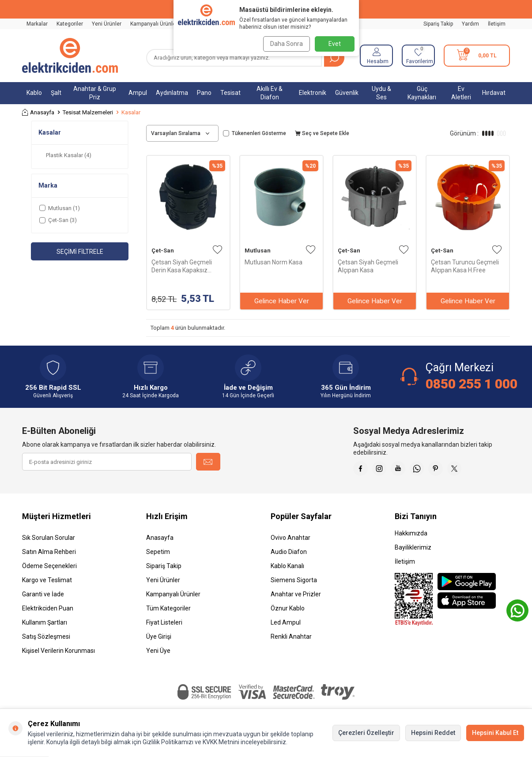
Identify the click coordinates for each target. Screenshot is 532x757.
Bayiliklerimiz (413, 550)
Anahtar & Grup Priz (95, 93)
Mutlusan (258, 250)
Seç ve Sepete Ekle (322, 133)
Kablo (34, 93)
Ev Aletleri (461, 93)
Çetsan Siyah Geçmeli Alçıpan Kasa (368, 266)
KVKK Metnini (220, 742)
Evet (335, 44)
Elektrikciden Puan (48, 611)
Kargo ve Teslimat (47, 583)
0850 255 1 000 (472, 384)
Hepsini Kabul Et (495, 733)
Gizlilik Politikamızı (168, 742)
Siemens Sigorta (294, 583)
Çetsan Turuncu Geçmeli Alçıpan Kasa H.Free (465, 266)
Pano (204, 93)
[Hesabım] (376, 56)
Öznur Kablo (288, 611)
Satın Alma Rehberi (49, 555)
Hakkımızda (411, 536)
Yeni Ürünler (107, 24)
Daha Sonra (285, 44)
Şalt (56, 93)
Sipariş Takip (438, 24)
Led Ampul (286, 625)
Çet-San (163, 250)
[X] (472, 470)
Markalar (37, 24)
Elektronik (313, 93)
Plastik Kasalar (69, 155)
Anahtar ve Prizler (296, 597)
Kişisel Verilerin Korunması (58, 654)
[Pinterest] (450, 470)
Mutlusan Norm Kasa (274, 262)
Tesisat (230, 93)
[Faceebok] (362, 470)
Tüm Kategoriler (168, 611)
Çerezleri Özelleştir (366, 733)
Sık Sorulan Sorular (49, 541)
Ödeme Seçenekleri (49, 569)
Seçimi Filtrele (80, 252)
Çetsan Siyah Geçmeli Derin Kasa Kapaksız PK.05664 (182, 266)
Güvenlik (347, 93)
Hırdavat (494, 93)
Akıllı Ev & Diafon (270, 93)
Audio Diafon (289, 555)
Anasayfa (38, 112)
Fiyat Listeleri (164, 625)
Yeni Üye (158, 654)
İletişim (497, 24)
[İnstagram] (384, 470)
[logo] (70, 56)
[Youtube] (406, 470)
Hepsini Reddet (433, 733)
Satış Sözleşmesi (46, 640)
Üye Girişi (159, 640)
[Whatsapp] (428, 470)
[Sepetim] (477, 56)
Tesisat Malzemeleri (88, 112)
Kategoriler (70, 24)
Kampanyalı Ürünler (154, 24)
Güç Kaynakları (422, 93)
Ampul (138, 93)
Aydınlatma (172, 93)
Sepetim (158, 555)
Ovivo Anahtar (291, 541)
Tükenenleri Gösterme (255, 133)
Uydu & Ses (381, 93)
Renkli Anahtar (291, 640)
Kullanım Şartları (45, 625)
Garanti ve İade (43, 597)
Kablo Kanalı (287, 569)
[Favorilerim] (418, 56)
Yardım (470, 24)
